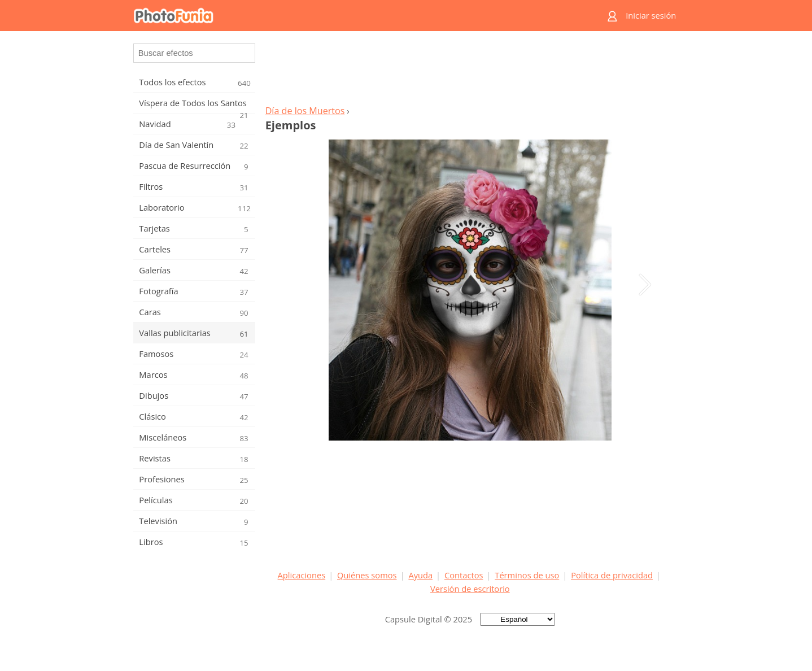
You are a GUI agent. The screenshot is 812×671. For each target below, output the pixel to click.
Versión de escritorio (470, 589)
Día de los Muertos (305, 111)
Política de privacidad (612, 575)
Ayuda (420, 575)
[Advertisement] (470, 71)
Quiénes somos (367, 575)
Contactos (464, 575)
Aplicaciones (302, 575)
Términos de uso (527, 575)
